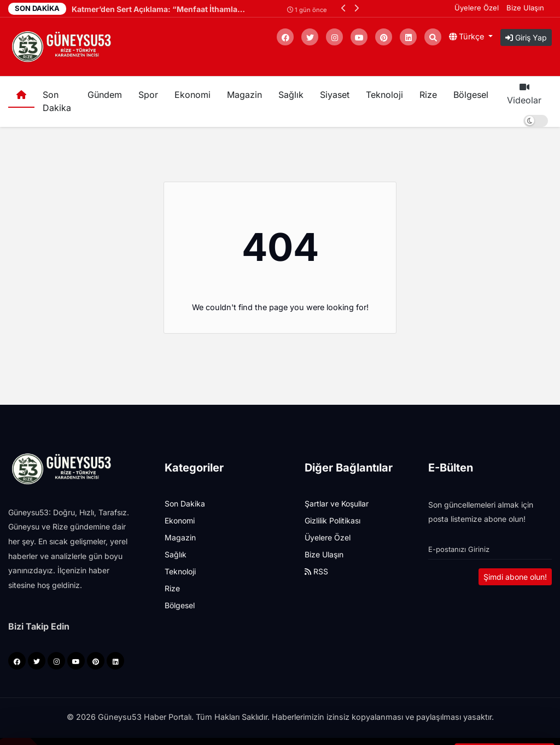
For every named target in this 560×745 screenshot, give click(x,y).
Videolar (524, 94)
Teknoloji (384, 95)
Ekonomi (192, 95)
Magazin (244, 95)
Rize (428, 95)
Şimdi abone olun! (515, 577)
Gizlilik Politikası (332, 520)
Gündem (105, 95)
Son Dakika (57, 101)
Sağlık (291, 95)
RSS (316, 571)
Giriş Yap (526, 37)
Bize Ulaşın (525, 8)
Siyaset (335, 95)
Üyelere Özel (477, 8)
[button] (344, 8)
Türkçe (468, 36)
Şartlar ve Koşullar (337, 504)
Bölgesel (471, 95)
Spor (148, 95)
